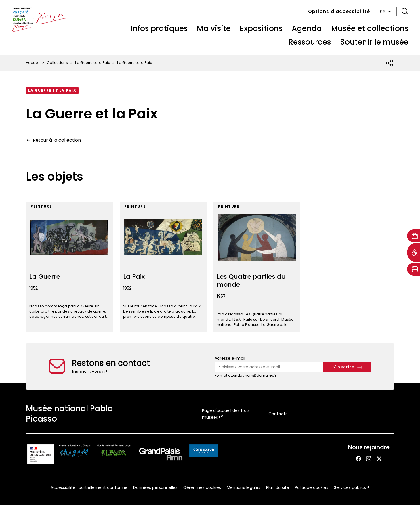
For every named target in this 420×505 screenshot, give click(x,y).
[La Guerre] (69, 267)
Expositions (261, 28)
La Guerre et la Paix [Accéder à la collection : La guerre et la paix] (52, 90)
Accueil (33, 63)
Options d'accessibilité (339, 11)
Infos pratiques (159, 28)
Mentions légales (244, 487)
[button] (405, 12)
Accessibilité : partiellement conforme (89, 487)
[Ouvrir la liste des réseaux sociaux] (390, 63)
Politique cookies (312, 487)
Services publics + (352, 487)
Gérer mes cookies (202, 487)
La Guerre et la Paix (92, 63)
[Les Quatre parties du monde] (257, 267)
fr (386, 12)
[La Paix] (163, 267)
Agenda (307, 28)
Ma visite (214, 28)
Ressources (310, 42)
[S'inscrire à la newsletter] (347, 367)
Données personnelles (155, 487)
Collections (57, 63)
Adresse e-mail (230, 358)
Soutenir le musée (374, 42)
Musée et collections (370, 28)
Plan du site (278, 487)
